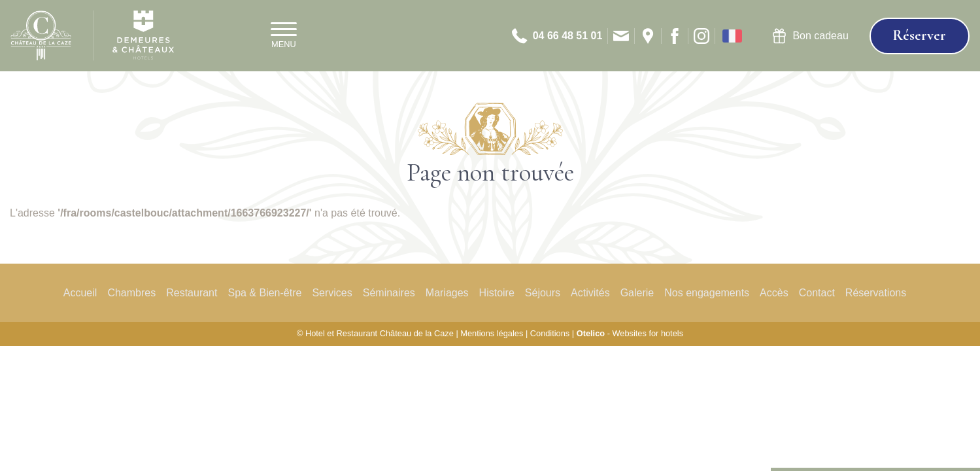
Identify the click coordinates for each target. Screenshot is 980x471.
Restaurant (192, 293)
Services (332, 293)
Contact (817, 293)
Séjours (543, 293)
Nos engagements (707, 293)
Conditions (550, 333)
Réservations (876, 293)
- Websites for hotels (630, 333)
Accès (774, 293)
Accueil (80, 293)
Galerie (637, 293)
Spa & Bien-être (264, 293)
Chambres (131, 293)
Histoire (497, 293)
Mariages (447, 293)
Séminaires (389, 293)
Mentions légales (492, 333)
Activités (590, 293)
